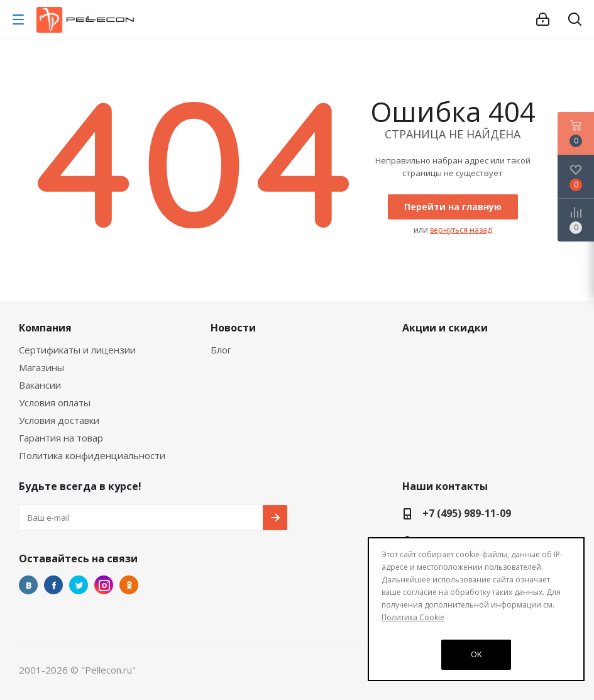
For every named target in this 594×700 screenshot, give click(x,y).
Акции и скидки (445, 328)
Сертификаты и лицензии (77, 350)
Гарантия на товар (61, 438)
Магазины (41, 367)
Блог (221, 350)
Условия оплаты (55, 403)
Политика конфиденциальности (92, 455)
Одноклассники (129, 585)
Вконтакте (28, 585)
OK (476, 654)
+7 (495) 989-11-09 (467, 513)
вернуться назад (461, 230)
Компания (45, 328)
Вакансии (40, 385)
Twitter (79, 585)
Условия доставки (59, 420)
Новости (233, 328)
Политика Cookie (413, 617)
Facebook (53, 585)
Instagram (104, 585)
